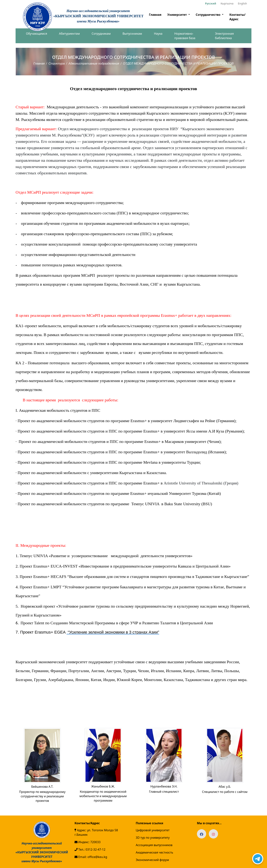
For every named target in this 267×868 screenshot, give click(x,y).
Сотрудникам (101, 34)
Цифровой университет (153, 830)
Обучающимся (37, 34)
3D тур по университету (153, 838)
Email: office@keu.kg (91, 857)
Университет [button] (177, 15)
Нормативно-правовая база (185, 36)
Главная (155, 15)
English (242, 3)
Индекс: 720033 (88, 842)
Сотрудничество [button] (209, 15)
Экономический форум (152, 860)
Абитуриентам (69, 34)
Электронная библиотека (224, 36)
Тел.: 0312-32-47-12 (90, 849)
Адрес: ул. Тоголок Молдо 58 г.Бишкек (96, 832)
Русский (211, 3)
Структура (57, 64)
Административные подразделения (94, 64)
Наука (158, 34)
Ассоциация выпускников (154, 845)
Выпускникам (132, 34)
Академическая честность (154, 852)
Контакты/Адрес (237, 17)
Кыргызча (227, 3)
